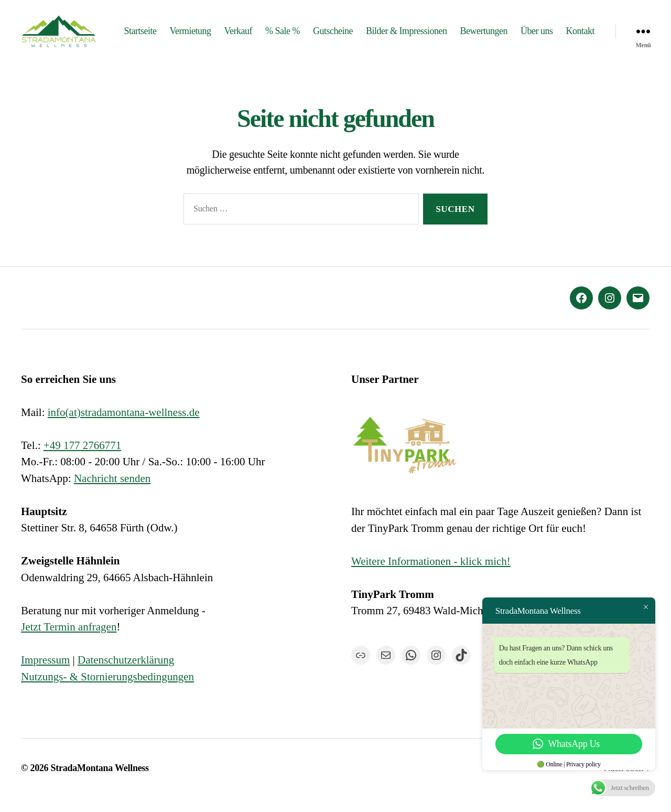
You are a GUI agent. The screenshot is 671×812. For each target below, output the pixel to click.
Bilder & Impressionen (448, 30)
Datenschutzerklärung (126, 674)
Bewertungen (525, 30)
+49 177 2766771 (82, 459)
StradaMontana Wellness (100, 782)
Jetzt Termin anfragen (69, 641)
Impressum (45, 674)
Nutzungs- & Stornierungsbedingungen (107, 690)
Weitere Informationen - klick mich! (431, 575)
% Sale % (324, 30)
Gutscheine (375, 30)
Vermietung (232, 30)
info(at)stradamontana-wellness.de (124, 426)
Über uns (579, 30)
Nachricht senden (112, 492)
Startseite (182, 30)
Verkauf (280, 30)
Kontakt (580, 46)
